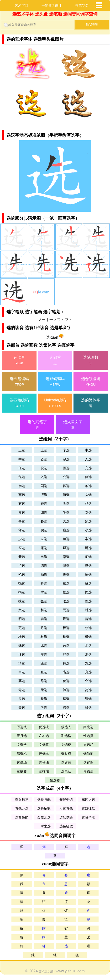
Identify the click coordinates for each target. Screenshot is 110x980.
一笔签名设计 (52, 5)
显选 (66, 619)
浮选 (66, 654)
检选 (66, 637)
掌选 (44, 592)
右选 (22, 503)
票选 (22, 681)
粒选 (44, 699)
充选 (88, 468)
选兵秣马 (22, 800)
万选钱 (22, 727)
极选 (66, 628)
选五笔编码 (19, 382)
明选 (22, 619)
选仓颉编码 (91, 382)
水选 (88, 645)
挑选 (88, 583)
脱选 (88, 707)
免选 (22, 477)
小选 (88, 530)
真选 (88, 672)
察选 (66, 530)
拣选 (22, 583)
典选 (88, 477)
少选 (22, 539)
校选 (88, 628)
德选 (44, 566)
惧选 (66, 566)
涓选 (88, 654)
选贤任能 (22, 817)
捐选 (22, 592)
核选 (44, 637)
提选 (88, 592)
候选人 (66, 727)
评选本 (44, 754)
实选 (44, 530)
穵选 (88, 681)
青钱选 (88, 771)
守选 (22, 530)
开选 (22, 557)
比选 (44, 645)
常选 (88, 539)
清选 (22, 663)
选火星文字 (73, 425)
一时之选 (44, 826)
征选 (88, 557)
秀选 (44, 681)
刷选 (44, 486)
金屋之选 (44, 817)
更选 (22, 628)
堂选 (88, 512)
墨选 (22, 521)
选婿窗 (66, 762)
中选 (88, 450)
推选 (66, 592)
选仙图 (88, 754)
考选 (44, 707)
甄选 (88, 663)
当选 (44, 557)
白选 (22, 672)
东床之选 (88, 800)
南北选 (88, 727)
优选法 (44, 727)
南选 (22, 495)
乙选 (44, 459)
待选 (22, 566)
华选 (88, 486)
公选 (66, 477)
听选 (66, 503)
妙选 (88, 521)
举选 (22, 459)
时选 (88, 610)
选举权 (66, 754)
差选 (66, 539)
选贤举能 (88, 817)
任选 (22, 468)
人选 (88, 459)
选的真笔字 (37, 425)
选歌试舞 (66, 817)
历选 (66, 495)
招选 (88, 575)
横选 (88, 637)
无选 (66, 610)
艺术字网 (21, 5)
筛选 (66, 690)
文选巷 (44, 745)
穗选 (66, 681)
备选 (44, 521)
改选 (66, 601)
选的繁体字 (91, 403)
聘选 (66, 707)
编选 (88, 699)
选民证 (66, 771)
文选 (22, 610)
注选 (44, 654)
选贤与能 (44, 800)
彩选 (66, 557)
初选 (22, 486)
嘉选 (22, 512)
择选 (44, 583)
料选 (44, 610)
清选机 (22, 754)
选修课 (44, 762)
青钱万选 (22, 808)
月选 (44, 628)
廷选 (88, 548)
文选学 (22, 745)
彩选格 (66, 736)
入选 (44, 477)
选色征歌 (66, 826)
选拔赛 (22, 771)
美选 (22, 707)
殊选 (22, 645)
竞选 (22, 690)
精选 (66, 699)
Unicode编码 (55, 403)
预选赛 (55, 780)
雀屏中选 (66, 800)
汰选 (22, 654)
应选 (22, 548)
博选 (44, 495)
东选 (66, 450)
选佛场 (22, 762)
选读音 (19, 361)
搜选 (22, 601)
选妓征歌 (88, 808)
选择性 (44, 771)
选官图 (88, 762)
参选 (88, 495)
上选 (44, 450)
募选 (66, 486)
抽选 (44, 575)
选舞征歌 (44, 808)
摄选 (44, 601)
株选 (22, 637)
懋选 (88, 566)
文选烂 (88, 745)
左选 (44, 539)
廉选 (44, 548)
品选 (88, 503)
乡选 (66, 459)
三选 (22, 450)
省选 (66, 672)
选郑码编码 (55, 382)
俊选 (44, 468)
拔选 (66, 575)
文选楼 (66, 745)
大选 (66, 521)
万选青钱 (66, 808)
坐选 (66, 512)
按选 (66, 583)
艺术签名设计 (47, 971)
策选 (44, 690)
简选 (88, 690)
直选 (44, 672)
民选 (66, 645)
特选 (66, 663)
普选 (88, 619)
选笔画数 (91, 361)
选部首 (55, 361)
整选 (88, 601)
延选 (66, 548)
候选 (66, 468)
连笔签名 (82, 5)
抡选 (22, 575)
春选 (44, 619)
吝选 (44, 503)
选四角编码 (19, 403)
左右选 (44, 736)
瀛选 (44, 663)
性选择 (88, 736)
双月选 (22, 736)
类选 (22, 699)
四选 (44, 512)
